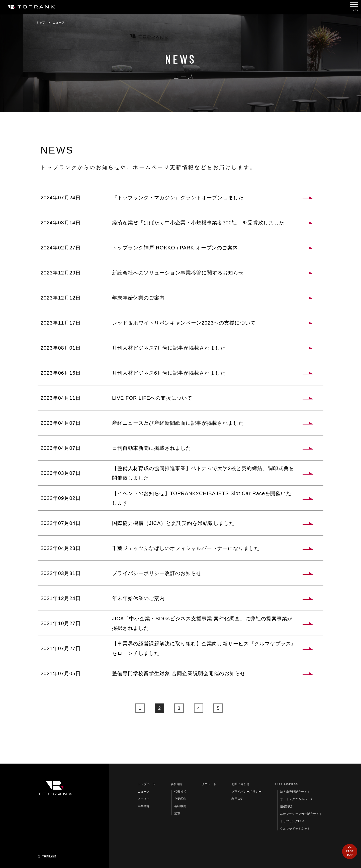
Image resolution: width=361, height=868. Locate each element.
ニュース (144, 792)
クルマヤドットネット (295, 829)
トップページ (147, 784)
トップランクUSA (292, 821)
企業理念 (180, 799)
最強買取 (286, 806)
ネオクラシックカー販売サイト (301, 814)
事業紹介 (144, 806)
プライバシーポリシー (246, 792)
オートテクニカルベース (297, 799)
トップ (41, 23)
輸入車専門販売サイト (295, 792)
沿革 (177, 814)
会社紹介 (177, 784)
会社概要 (180, 806)
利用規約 (237, 799)
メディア (144, 799)
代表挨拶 (180, 792)
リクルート (209, 784)
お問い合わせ (240, 784)
